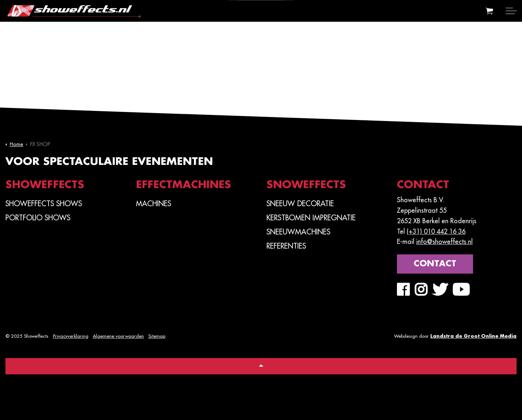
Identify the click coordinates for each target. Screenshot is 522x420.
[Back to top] (261, 366)
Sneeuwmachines (298, 232)
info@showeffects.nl (444, 242)
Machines (154, 204)
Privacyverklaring (71, 336)
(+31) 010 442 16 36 (436, 232)
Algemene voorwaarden (118, 336)
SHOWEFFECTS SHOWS (44, 204)
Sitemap (157, 336)
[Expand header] (511, 11)
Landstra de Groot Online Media (473, 336)
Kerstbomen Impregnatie (311, 218)
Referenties (286, 246)
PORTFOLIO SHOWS (38, 218)
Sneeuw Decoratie (300, 204)
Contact (435, 264)
